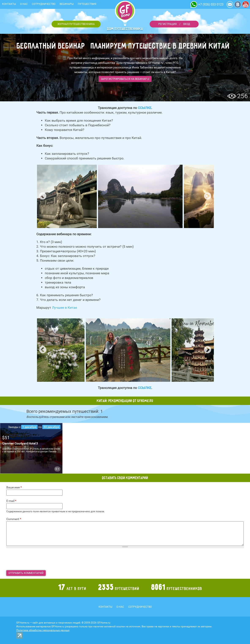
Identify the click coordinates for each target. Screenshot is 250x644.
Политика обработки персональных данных (43, 630)
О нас (24, 4)
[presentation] (38, 559)
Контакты (9, 4)
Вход (187, 24)
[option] (67, 196)
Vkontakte (238, 4)
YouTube (246, 4)
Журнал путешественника (76, 24)
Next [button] (208, 196)
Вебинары (67, 4)
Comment (14, 519)
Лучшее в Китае (64, 308)
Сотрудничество (44, 4)
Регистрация (167, 24)
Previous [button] (43, 196)
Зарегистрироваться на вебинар (125, 79)
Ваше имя (14, 487)
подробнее (31, 448)
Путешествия (87, 4)
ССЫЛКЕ (145, 108)
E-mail (11, 501)
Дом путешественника (125, 29)
